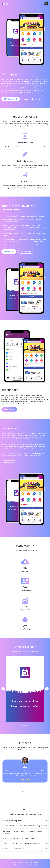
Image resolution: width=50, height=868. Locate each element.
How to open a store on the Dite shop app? (19, 838)
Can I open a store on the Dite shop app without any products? (22, 832)
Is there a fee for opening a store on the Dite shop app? (24, 826)
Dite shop (39, 865)
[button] (46, 4)
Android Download (33, 99)
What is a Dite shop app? (12, 821)
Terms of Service (30, 865)
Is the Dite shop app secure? (14, 849)
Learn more (26, 251)
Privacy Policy (19, 865)
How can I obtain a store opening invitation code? (21, 844)
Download (9, 251)
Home (12, 865)
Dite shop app (23, 862)
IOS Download (11, 99)
